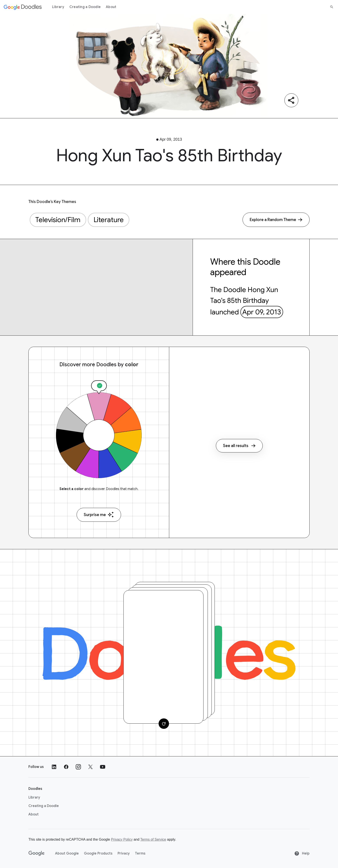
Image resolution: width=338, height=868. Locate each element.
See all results (239, 446)
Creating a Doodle (85, 7)
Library (58, 7)
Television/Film (58, 220)
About (111, 7)
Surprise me (99, 515)
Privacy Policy (122, 839)
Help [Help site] (302, 853)
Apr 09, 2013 (262, 312)
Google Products (98, 853)
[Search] (332, 7)
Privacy (124, 853)
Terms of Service (153, 839)
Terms (140, 853)
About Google (67, 853)
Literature (109, 220)
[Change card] (164, 724)
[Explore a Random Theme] (276, 220)
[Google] (37, 853)
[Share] (291, 100)
